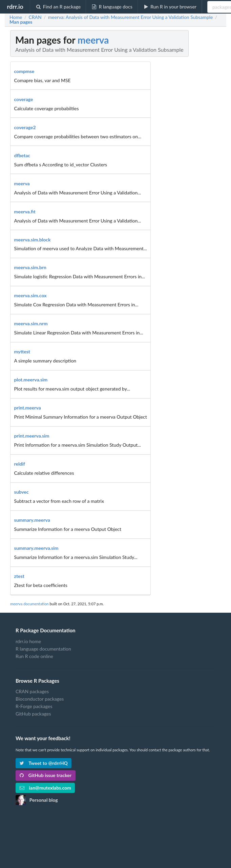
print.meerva (28, 408)
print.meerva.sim (32, 436)
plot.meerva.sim (31, 380)
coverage (24, 99)
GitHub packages (33, 714)
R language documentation (43, 649)
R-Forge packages (34, 706)
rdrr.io (15, 6)
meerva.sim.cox (30, 295)
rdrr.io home (28, 641)
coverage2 (25, 127)
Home (16, 17)
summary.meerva (32, 520)
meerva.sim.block (33, 240)
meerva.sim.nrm (31, 323)
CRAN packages (32, 691)
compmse (24, 71)
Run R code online (34, 656)
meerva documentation (29, 604)
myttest (22, 351)
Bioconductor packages (40, 699)
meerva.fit (25, 212)
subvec (22, 492)
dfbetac (22, 155)
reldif (20, 464)
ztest (19, 576)
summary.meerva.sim (36, 548)
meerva (93, 40)
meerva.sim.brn (30, 267)
